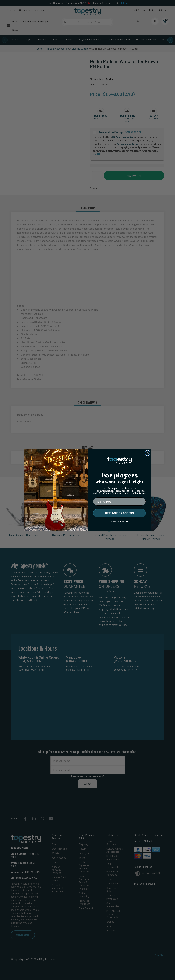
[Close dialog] (148, 453)
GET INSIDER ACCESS (119, 513)
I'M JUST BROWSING (119, 522)
